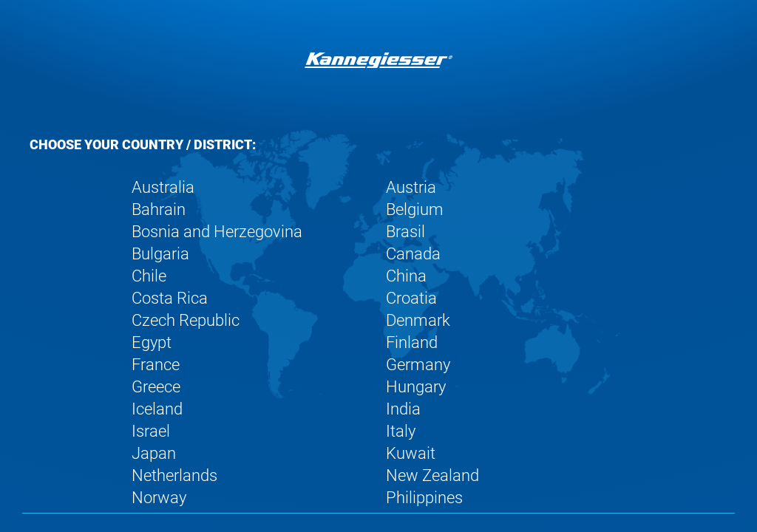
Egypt (152, 342)
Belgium (415, 209)
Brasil (405, 232)
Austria (411, 187)
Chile (149, 276)
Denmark (418, 320)
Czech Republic (186, 320)
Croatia (411, 298)
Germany (418, 365)
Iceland (157, 409)
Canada (413, 254)
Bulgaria (160, 254)
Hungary (416, 387)
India (403, 409)
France (156, 365)
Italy (401, 431)
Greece (156, 387)
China (406, 276)
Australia (163, 187)
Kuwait (411, 453)
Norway (159, 498)
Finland (412, 342)
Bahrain (159, 209)
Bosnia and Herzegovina (217, 232)
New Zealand (432, 475)
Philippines (424, 498)
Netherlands (174, 475)
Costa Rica (170, 298)
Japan (154, 453)
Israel (151, 431)
